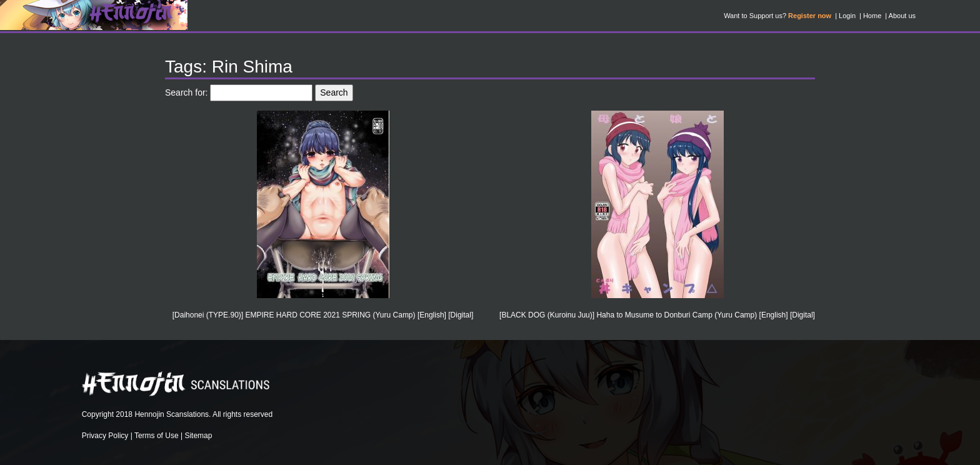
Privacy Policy (105, 436)
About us (902, 16)
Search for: (186, 92)
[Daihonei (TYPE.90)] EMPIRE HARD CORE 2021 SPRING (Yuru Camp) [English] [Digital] (323, 315)
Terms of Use (157, 436)
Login (847, 16)
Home (872, 16)
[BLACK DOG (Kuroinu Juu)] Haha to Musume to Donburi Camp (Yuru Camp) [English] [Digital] (657, 315)
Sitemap (198, 436)
